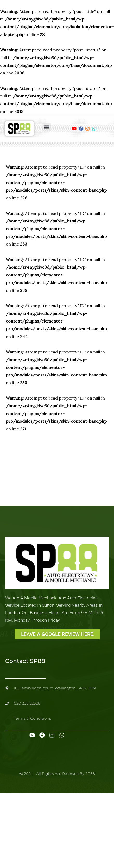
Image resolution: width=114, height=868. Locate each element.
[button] (47, 127)
